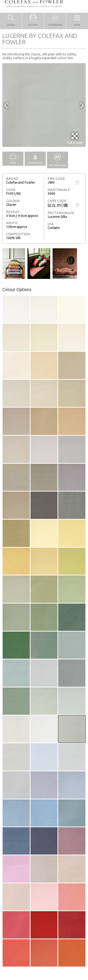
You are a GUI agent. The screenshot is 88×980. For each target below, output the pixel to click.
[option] (44, 105)
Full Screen (75, 139)
